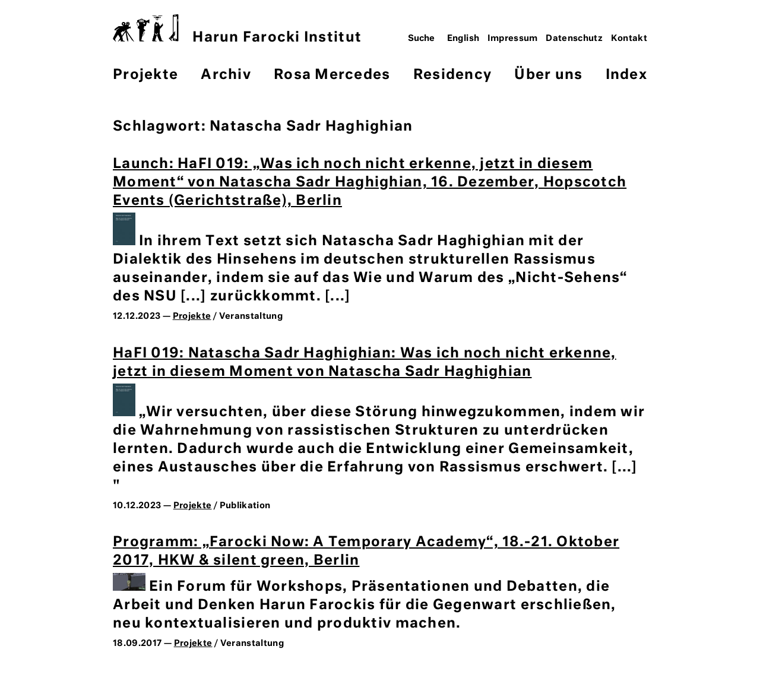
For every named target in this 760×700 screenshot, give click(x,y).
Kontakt (629, 39)
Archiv (226, 75)
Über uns (548, 75)
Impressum (513, 39)
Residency (452, 75)
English (463, 39)
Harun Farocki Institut (237, 29)
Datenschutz (574, 39)
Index (626, 75)
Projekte (145, 75)
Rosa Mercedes (332, 75)
